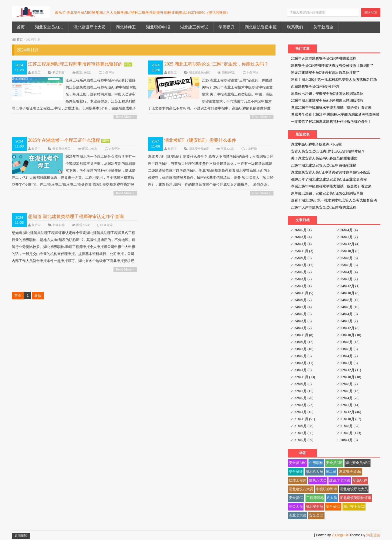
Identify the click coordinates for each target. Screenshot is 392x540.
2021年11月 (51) (303, 419)
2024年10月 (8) (348, 293)
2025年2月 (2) (347, 279)
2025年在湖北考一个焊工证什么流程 (64, 140)
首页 (21, 27)
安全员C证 (334, 463)
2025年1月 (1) (301, 286)
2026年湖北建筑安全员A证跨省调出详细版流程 (327, 101)
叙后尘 (36, 72)
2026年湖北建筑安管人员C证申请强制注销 (324, 165)
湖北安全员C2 (354, 507)
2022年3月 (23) (302, 405)
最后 (38, 295)
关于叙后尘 (323, 27)
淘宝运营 (373, 535)
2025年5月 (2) (301, 272)
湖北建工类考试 (194, 27)
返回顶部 (21, 536)
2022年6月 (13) (348, 391)
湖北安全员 (314, 507)
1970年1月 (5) (347, 440)
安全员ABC (298, 463)
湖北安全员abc (350, 472)
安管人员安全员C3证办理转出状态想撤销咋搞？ (328, 151)
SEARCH (371, 12)
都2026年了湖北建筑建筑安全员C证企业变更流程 (329, 179)
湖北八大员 (314, 472)
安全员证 (296, 472)
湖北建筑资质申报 (261, 27)
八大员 (332, 498)
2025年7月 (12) (302, 265)
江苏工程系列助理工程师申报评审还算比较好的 (75, 64)
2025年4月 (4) (347, 272)
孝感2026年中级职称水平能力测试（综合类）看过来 (331, 108)
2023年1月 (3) (301, 370)
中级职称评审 (326, 489)
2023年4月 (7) (347, 356)
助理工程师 (297, 480)
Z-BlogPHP (340, 535)
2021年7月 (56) (302, 433)
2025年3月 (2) (301, 279)
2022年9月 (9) (301, 384)
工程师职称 (315, 498)
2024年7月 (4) (301, 307)
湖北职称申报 (158, 27)
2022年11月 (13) (303, 377)
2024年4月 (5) (347, 314)
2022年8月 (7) (347, 384)
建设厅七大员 (340, 480)
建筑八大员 (318, 480)
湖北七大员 (297, 515)
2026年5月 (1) (301, 230)
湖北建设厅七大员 (89, 27)
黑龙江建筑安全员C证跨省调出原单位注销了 (325, 73)
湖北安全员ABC (49, 27)
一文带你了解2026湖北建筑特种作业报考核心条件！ (331, 122)
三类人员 (296, 507)
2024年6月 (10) (348, 307)
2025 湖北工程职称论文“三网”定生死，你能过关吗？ (216, 64)
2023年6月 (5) (347, 349)
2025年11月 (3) (302, 251)
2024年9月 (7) (301, 300)
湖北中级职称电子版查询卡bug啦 (316, 144)
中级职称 (316, 463)
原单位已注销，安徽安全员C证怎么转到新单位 (327, 94)
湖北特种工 (126, 27)
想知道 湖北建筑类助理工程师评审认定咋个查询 (76, 216)
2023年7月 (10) (302, 349)
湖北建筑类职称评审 (355, 498)
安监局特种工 (61, 149)
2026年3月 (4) (301, 237)
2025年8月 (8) (347, 258)
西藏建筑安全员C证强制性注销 (315, 87)
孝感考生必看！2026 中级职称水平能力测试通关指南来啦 (335, 115)
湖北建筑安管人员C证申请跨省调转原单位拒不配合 (331, 172)
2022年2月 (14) (348, 405)
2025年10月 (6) (348, 251)
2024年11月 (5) (302, 293)
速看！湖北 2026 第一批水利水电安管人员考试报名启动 (334, 80)
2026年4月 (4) (347, 230)
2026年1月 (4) (301, 244)
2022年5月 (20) (302, 398)
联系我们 (295, 27)
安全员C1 (316, 515)
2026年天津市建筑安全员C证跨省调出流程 (324, 59)
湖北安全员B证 (199, 149)
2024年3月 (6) (301, 321)
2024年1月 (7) (301, 328)
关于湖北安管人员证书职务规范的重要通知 (324, 158)
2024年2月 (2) (347, 321)
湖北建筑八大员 (301, 489)
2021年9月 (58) (302, 426)
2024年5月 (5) (301, 314)
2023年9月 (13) (302, 342)
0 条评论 (109, 72)
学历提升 (226, 27)
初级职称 (58, 72)
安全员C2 (296, 498)
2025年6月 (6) (347, 265)
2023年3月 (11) (302, 363)
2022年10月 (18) (349, 377)
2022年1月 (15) (302, 412)
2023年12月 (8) (348, 328)
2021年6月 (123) (349, 433)
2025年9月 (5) (301, 258)
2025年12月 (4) (348, 244)
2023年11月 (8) (302, 335)
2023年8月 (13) (348, 342)
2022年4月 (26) (348, 398)
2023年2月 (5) (347, 363)
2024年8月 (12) (348, 300)
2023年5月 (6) (301, 356)
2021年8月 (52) (348, 426)
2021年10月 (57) (349, 419)
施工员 (331, 472)
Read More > (125, 117)
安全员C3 (333, 507)
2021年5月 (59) (302, 440)
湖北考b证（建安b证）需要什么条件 (200, 140)
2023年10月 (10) (349, 335)
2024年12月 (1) (348, 286)
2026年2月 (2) (347, 237)
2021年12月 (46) (349, 412)
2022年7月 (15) (302, 391)
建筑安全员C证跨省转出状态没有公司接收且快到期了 (332, 66)
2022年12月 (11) (349, 370)
